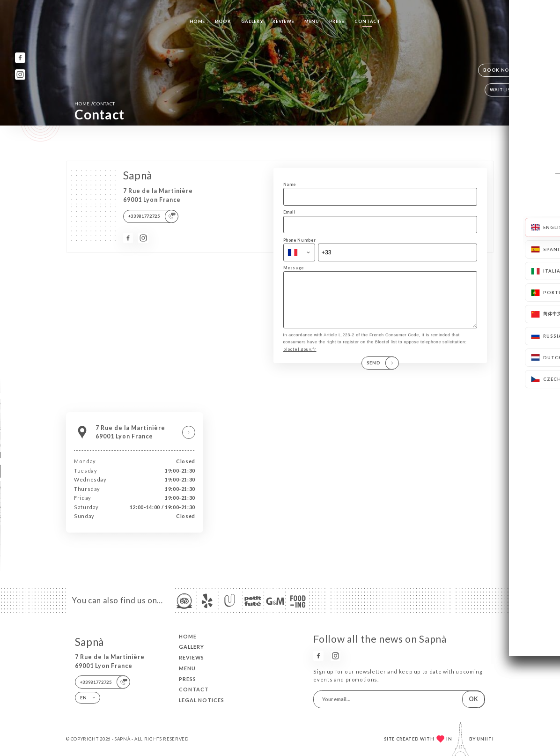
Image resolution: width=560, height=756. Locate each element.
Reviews (284, 21)
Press (337, 21)
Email (290, 212)
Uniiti (485, 739)
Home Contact (95, 103)
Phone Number (300, 240)
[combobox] (299, 252)
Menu (312, 21)
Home (198, 21)
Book (223, 21)
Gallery (252, 21)
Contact (368, 21)
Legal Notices (202, 700)
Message (294, 268)
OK (473, 699)
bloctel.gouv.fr (300, 359)
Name (290, 184)
